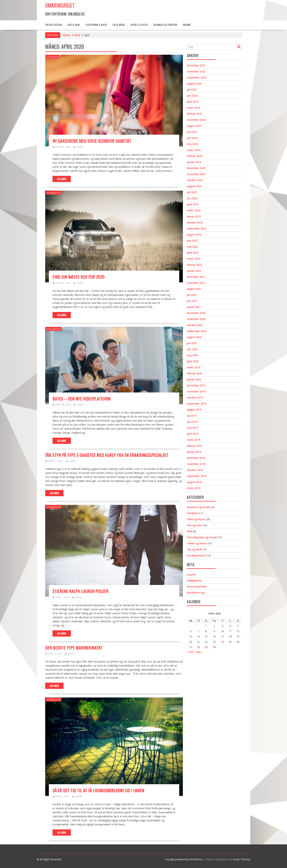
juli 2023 (192, 192)
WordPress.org (196, 593)
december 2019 (196, 385)
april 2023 (193, 204)
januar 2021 (194, 307)
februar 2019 (194, 446)
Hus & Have (74, 25)
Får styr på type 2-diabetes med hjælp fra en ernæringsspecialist (107, 455)
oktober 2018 (195, 470)
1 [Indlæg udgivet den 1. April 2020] (206, 626)
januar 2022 (194, 271)
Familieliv (192, 513)
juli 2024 (192, 132)
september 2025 (197, 77)
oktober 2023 (195, 180)
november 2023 (196, 174)
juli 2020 (192, 343)
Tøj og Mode (52, 57)
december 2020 (196, 313)
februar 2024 (194, 156)
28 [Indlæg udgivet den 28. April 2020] (198, 647)
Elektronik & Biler (96, 25)
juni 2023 (192, 198)
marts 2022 (194, 259)
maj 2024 (192, 144)
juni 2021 (192, 301)
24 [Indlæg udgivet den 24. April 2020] (223, 642)
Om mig (187, 25)
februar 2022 (194, 265)
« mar (190, 652)
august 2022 (194, 234)
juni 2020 (192, 349)
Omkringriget (60, 5)
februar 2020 (194, 373)
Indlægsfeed (194, 580)
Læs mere (62, 179)
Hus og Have (194, 525)
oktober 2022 (195, 222)
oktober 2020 (195, 325)
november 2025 (196, 71)
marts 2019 (194, 440)
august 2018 (194, 482)
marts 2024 (194, 150)
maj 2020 (192, 355)
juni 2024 (192, 138)
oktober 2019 (195, 397)
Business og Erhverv (166, 25)
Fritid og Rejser (54, 329)
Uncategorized (54, 193)
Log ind (191, 574)
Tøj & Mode (119, 25)
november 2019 (196, 391)
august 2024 (194, 126)
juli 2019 (192, 416)
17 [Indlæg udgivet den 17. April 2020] (223, 636)
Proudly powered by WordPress (184, 859)
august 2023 (194, 186)
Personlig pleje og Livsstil (202, 537)
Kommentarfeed (197, 587)
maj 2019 (192, 428)
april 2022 (193, 253)
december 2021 (196, 277)
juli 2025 (192, 90)
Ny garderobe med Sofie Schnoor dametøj (92, 141)
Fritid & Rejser (54, 25)
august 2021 (194, 289)
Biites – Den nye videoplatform (82, 399)
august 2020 (194, 337)
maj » (199, 652)
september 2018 (197, 476)
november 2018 (196, 464)
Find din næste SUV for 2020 (79, 277)
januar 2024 (194, 162)
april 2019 (193, 434)
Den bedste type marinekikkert (74, 648)
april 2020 (193, 361)
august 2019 (194, 410)
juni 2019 (192, 422)
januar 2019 (194, 452)
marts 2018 (194, 488)
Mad (190, 531)
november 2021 (196, 283)
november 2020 (196, 319)
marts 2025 (194, 108)
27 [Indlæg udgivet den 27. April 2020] (191, 647)
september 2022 (197, 228)
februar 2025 (194, 114)
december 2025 (196, 65)
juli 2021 (192, 295)
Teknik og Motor (197, 543)
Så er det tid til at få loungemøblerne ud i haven (98, 790)
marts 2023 (194, 210)
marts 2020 (194, 367)
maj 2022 (192, 247)
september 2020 (197, 331)
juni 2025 (192, 96)
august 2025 (194, 84)
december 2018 (196, 458)
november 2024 (196, 120)
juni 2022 (192, 241)
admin (78, 147)
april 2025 (193, 102)
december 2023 (196, 168)
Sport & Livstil (139, 25)
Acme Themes (242, 859)
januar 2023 (194, 216)
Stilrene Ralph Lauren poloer (81, 591)
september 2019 (197, 404)
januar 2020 (194, 379)
